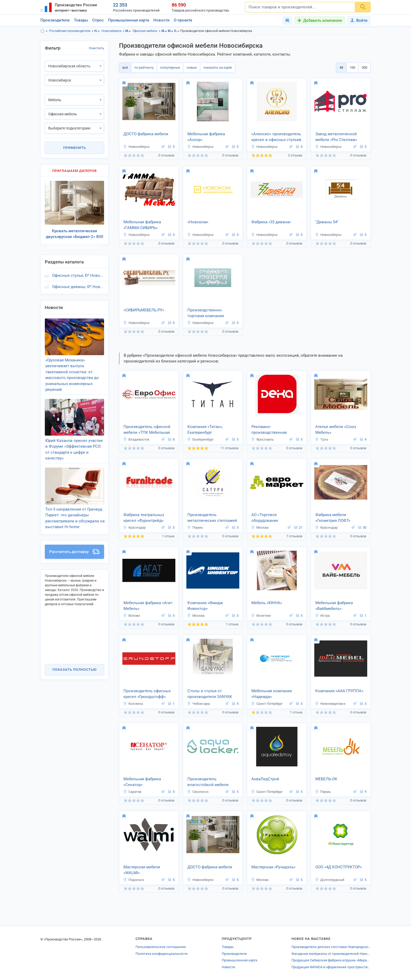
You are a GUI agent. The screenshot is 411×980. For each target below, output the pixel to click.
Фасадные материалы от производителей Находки (331, 954)
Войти (359, 20)
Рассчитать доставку (74, 552)
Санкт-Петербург (267, 704)
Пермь (195, 527)
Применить (75, 148)
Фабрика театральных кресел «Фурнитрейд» (144, 518)
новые (192, 67)
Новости (161, 20)
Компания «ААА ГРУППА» (339, 691)
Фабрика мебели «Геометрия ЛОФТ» (333, 518)
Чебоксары (199, 704)
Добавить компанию (323, 20)
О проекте (183, 20)
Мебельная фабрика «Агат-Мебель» (148, 606)
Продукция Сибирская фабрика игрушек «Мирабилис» (331, 960)
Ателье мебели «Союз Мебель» (336, 430)
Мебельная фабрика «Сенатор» (142, 782)
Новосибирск (111, 31)
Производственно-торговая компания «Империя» (206, 313)
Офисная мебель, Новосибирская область (177, 31)
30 (362, 527)
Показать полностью (75, 670)
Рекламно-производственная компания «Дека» (269, 430)
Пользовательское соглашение (161, 947)
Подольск (134, 880)
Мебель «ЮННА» (267, 603)
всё (125, 67)
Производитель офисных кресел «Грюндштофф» (147, 694)
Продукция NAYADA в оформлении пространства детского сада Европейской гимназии (331, 967)
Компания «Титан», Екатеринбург (205, 430)
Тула (321, 439)
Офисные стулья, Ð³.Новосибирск (78, 275)
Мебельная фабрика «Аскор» (206, 137)
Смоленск (198, 792)
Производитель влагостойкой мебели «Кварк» (208, 782)
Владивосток (136, 439)
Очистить (96, 48)
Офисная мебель (145, 31)
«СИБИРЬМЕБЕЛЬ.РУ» (144, 310)
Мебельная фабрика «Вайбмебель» (334, 606)
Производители (55, 20)
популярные (170, 67)
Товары (81, 20)
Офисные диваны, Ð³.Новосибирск (78, 287)
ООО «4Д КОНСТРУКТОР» (339, 867)
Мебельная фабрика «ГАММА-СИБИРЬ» (142, 225)
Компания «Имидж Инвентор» (205, 606)
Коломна (133, 704)
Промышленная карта (129, 20)
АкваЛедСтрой (265, 779)
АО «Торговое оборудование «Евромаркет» (265, 518)
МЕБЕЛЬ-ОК (326, 779)
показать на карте (218, 67)
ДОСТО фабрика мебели (146, 134)
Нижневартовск (330, 704)
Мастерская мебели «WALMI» (142, 870)
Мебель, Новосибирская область (164, 31)
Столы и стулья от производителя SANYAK (210, 694)
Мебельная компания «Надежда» (272, 694)
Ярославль (262, 439)
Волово (132, 616)
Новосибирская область (97, 31)
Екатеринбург (200, 439)
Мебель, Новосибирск (171, 31)
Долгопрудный (330, 880)
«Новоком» (198, 222)
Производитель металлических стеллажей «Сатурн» (212, 518)
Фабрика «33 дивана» (271, 222)
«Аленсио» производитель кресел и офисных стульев (276, 137)
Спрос (98, 20)
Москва (260, 527)
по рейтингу (144, 67)
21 (298, 527)
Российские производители (70, 31)
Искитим (261, 616)
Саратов (132, 792)
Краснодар (134, 527)
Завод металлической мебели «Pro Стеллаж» (336, 137)
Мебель (128, 31)
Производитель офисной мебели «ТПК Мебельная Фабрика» (147, 430)
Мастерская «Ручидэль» (273, 867)
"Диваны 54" (327, 222)
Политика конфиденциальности (162, 954)
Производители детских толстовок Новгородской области (331, 947)
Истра (322, 616)
